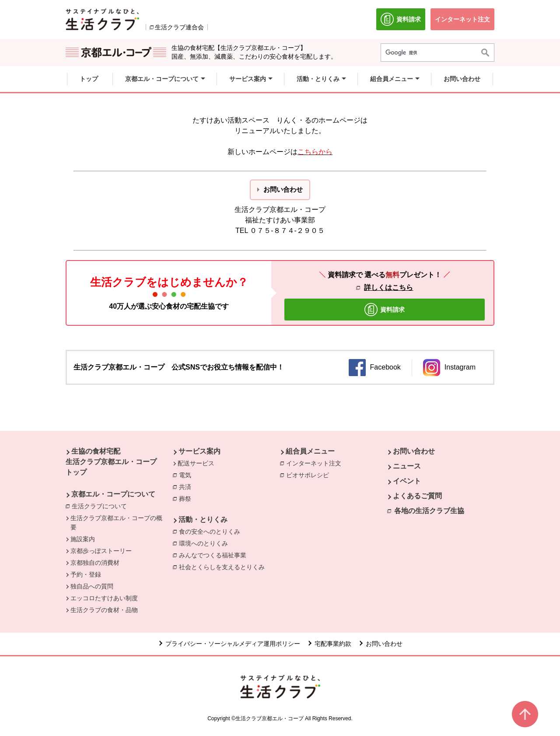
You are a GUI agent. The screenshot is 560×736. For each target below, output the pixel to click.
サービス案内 (199, 451)
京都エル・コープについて (113, 494)
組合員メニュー (310, 451)
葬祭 (187, 498)
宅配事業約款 (333, 644)
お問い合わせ (414, 451)
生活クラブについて (101, 506)
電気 (187, 475)
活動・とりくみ (203, 519)
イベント (407, 481)
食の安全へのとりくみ (212, 531)
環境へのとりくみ (206, 543)
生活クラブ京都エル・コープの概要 (116, 523)
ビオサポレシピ (310, 475)
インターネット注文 (316, 463)
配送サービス (196, 463)
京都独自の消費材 (95, 563)
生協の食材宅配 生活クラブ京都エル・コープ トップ (111, 462)
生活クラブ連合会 (179, 27)
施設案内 (83, 539)
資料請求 (403, 21)
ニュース (407, 466)
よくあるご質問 (417, 496)
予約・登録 (86, 574)
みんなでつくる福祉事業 (215, 555)
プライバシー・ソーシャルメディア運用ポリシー (233, 644)
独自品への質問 (92, 586)
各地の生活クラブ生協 (429, 511)
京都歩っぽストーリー (101, 551)
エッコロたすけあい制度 (104, 598)
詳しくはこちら (388, 287)
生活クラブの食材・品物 (104, 610)
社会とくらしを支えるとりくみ (224, 567)
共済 (187, 486)
